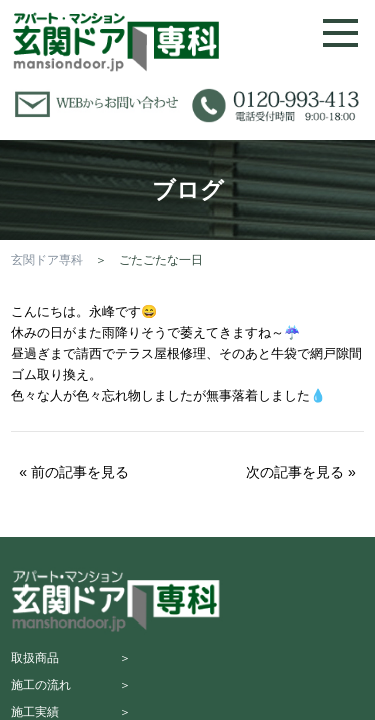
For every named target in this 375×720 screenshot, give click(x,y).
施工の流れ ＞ (71, 685)
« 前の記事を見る (74, 472)
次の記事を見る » (301, 472)
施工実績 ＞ (71, 712)
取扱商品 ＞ (71, 658)
